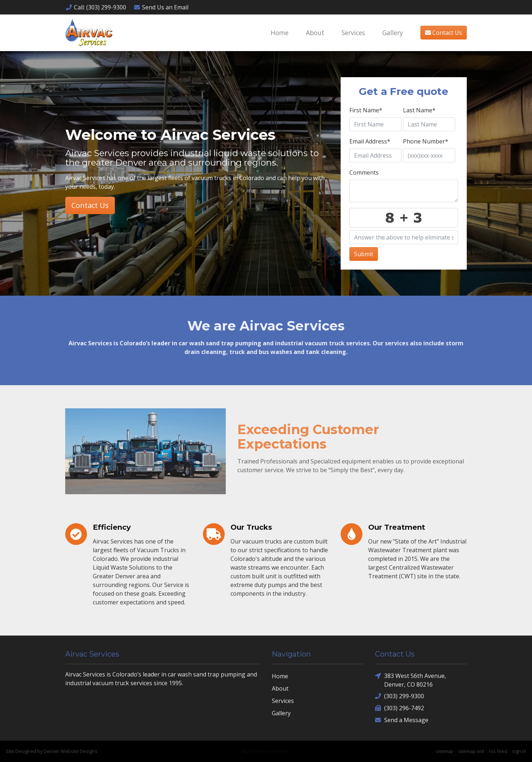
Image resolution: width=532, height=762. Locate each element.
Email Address (370, 141)
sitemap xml (471, 751)
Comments (364, 172)
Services (353, 33)
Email (161, 7)
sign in (519, 751)
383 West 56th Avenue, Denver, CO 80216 (411, 680)
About (315, 33)
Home (280, 33)
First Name (366, 110)
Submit (364, 254)
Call (96, 7)
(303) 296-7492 (400, 708)
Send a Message (402, 720)
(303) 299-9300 (400, 696)
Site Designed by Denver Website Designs (52, 751)
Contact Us (444, 33)
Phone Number (426, 141)
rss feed (498, 751)
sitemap (445, 751)
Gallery (393, 33)
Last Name (419, 110)
